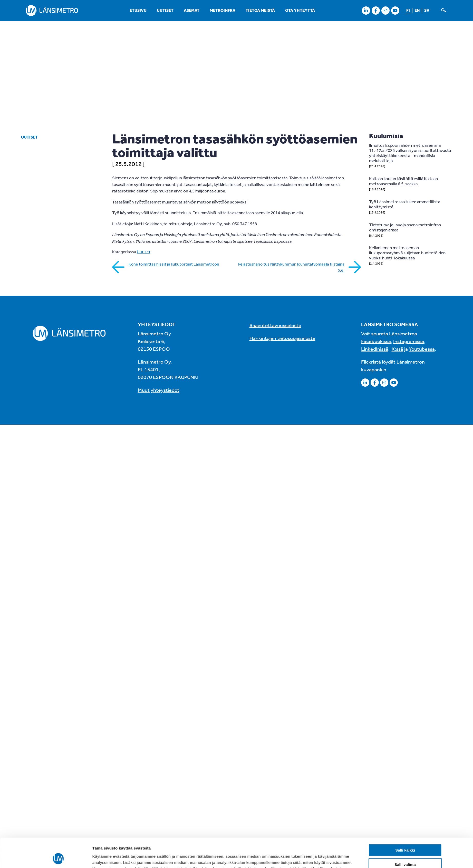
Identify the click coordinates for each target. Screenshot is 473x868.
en (417, 10)
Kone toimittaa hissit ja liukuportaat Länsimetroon (174, 264)
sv (427, 10)
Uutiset (165, 10)
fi (408, 10)
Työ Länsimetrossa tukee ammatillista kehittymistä (405, 204)
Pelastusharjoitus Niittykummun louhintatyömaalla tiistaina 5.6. (291, 267)
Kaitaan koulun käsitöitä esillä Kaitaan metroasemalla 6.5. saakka (403, 181)
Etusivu (138, 10)
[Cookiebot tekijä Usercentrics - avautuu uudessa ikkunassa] (58, 778)
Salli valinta (405, 757)
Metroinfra (223, 10)
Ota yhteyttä (300, 10)
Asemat (192, 10)
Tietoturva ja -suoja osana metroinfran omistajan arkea (405, 227)
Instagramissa (409, 341)
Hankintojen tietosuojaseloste (282, 338)
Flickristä (371, 362)
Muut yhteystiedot (159, 390)
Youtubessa (422, 349)
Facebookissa (376, 341)
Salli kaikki (405, 743)
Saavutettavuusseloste (275, 325)
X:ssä (397, 349)
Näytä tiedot (299, 778)
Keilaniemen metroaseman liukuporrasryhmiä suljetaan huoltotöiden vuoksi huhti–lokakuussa (407, 253)
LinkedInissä (375, 349)
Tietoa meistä (260, 10)
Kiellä (405, 772)
